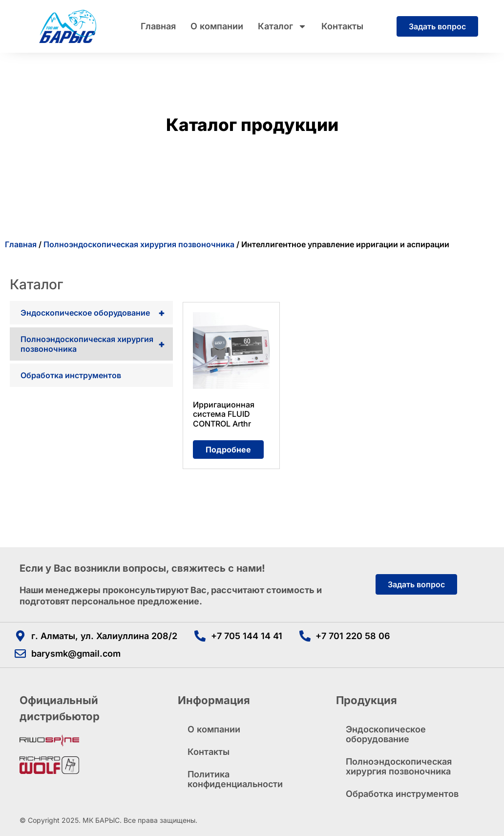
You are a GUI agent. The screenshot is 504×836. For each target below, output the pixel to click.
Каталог (282, 26)
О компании (217, 26)
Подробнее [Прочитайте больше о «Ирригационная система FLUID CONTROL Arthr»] (228, 450)
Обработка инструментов (71, 375)
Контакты (342, 26)
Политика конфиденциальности (235, 779)
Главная (158, 26)
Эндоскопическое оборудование (97, 313)
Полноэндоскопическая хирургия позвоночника (139, 244)
